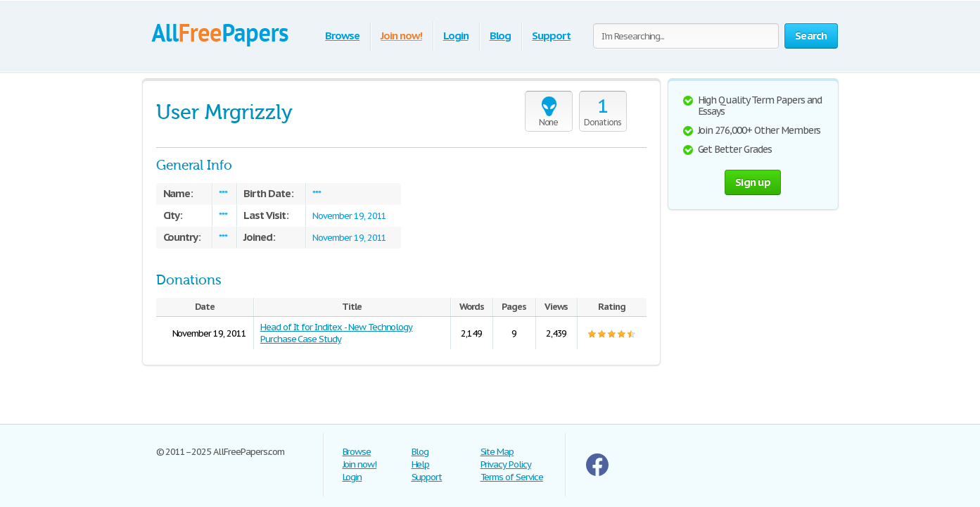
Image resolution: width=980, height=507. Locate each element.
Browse (342, 36)
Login (456, 36)
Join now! (401, 36)
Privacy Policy (506, 464)
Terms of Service (512, 477)
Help (421, 464)
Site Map (497, 452)
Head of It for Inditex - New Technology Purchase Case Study (336, 333)
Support (551, 36)
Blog (501, 36)
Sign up (753, 182)
